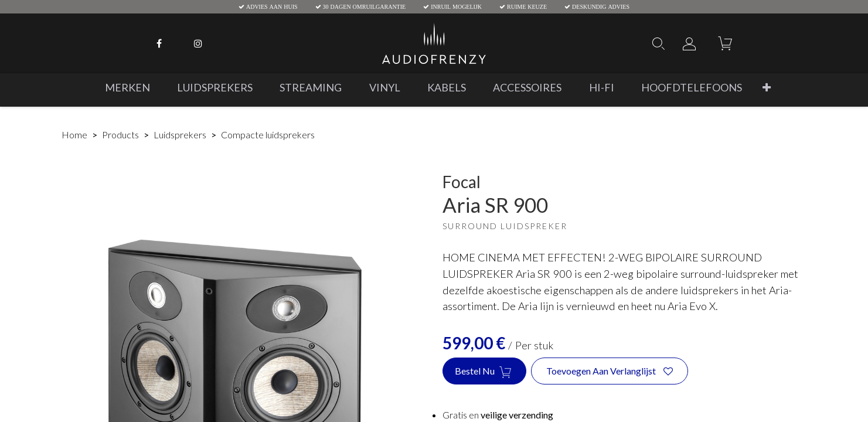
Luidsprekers (180, 135)
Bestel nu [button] (484, 372)
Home (74, 135)
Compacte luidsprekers (268, 135)
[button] (766, 88)
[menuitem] (127, 88)
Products (120, 135)
